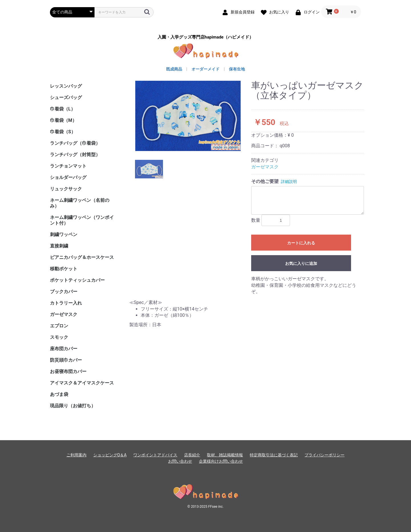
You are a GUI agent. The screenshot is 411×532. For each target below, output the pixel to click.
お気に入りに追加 (301, 263)
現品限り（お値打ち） (73, 406)
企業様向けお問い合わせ (221, 461)
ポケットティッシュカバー (77, 280)
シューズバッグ (66, 97)
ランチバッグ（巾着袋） (75, 143)
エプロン (59, 326)
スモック (59, 337)
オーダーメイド (205, 69)
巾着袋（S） (63, 132)
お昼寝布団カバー (68, 371)
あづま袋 (59, 394)
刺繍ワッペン (64, 234)
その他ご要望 (265, 181)
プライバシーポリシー (325, 455)
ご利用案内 (76, 455)
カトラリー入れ (66, 303)
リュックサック (66, 189)
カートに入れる (301, 243)
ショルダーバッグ (68, 177)
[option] (188, 116)
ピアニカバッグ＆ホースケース (82, 257)
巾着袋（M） (63, 120)
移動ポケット (64, 269)
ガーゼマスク (64, 314)
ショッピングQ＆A (110, 455)
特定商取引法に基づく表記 (274, 455)
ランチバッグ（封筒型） (75, 155)
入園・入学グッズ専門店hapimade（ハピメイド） (205, 37)
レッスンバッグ (66, 86)
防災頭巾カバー (66, 360)
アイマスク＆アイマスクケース (82, 383)
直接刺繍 (59, 246)
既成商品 (174, 69)
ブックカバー (64, 292)
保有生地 (237, 69)
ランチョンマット (68, 166)
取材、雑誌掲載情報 (225, 455)
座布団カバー (64, 349)
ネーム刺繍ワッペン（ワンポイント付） (82, 220)
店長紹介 (192, 455)
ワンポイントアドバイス (155, 455)
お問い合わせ (180, 461)
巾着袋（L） (63, 109)
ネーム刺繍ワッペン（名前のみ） (80, 203)
